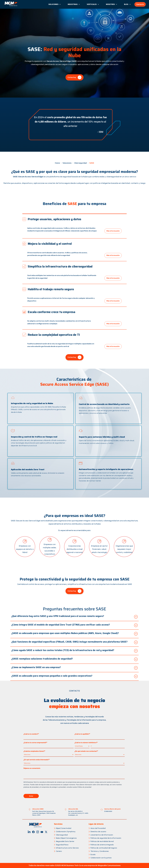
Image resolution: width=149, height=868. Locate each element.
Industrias (74, 4)
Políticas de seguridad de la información (106, 838)
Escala (93, 854)
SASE (92, 163)
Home (57, 163)
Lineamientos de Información (102, 835)
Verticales (93, 4)
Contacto (140, 4)
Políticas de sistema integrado (102, 845)
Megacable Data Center (65, 841)
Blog (128, 4)
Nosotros (112, 4)
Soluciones (55, 4)
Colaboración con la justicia (101, 858)
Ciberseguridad (80, 163)
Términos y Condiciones (100, 851)
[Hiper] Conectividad (64, 828)
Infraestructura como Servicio (67, 848)
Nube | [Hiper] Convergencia (66, 838)
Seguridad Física (62, 845)
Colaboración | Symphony (66, 832)
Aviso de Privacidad (98, 828)
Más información (113, 231)
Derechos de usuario (98, 832)
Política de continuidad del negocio (104, 848)
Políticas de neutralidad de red (102, 841)
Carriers (59, 851)
